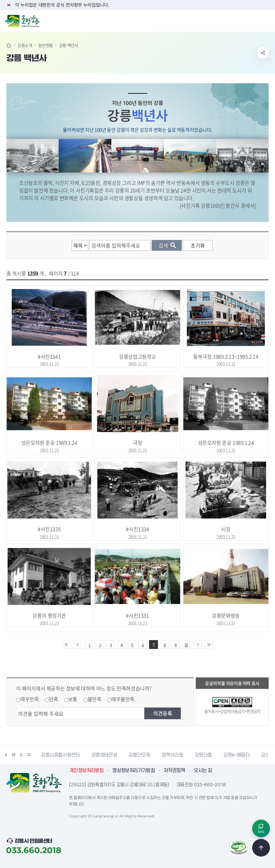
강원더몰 (203, 755)
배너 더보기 (29, 755)
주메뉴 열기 (267, 20)
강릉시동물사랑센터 (60, 755)
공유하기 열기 (263, 53)
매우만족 (29, 699)
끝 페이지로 (209, 645)
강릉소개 (25, 45)
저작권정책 (174, 771)
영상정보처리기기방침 (134, 771)
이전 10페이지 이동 (77, 645)
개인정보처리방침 (86, 771)
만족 (53, 699)
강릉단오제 (139, 755)
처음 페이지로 (66, 645)
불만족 (95, 699)
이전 (6, 755)
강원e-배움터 (236, 755)
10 (186, 645)
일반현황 (45, 45)
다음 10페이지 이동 (198, 645)
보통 (73, 699)
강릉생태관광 (104, 755)
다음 (21, 755)
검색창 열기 (254, 20)
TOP (261, 848)
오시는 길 (203, 771)
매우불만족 (123, 699)
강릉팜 (268, 755)
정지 (14, 755)
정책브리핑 (172, 755)
